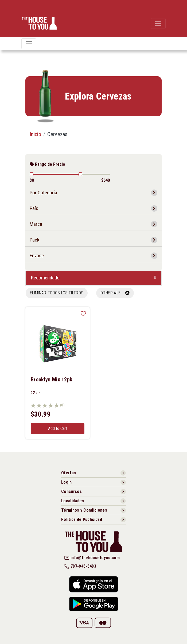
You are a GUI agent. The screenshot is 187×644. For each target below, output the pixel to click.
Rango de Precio (47, 164)
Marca (36, 224)
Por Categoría (43, 193)
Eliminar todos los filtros (57, 293)
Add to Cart (58, 428)
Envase (37, 256)
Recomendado (45, 278)
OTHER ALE (115, 293)
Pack (34, 240)
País (34, 208)
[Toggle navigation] (158, 23)
